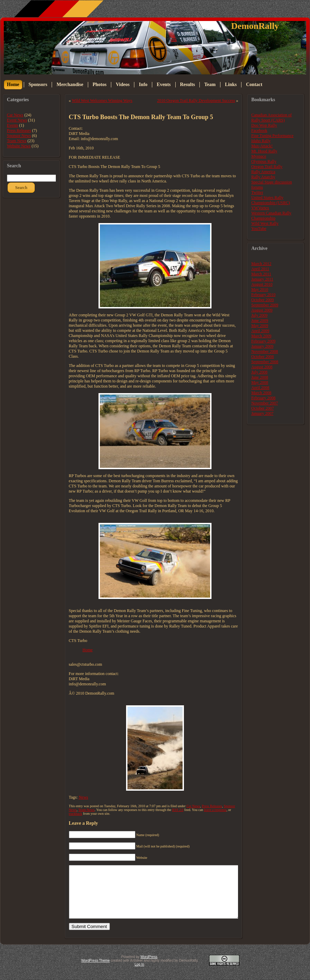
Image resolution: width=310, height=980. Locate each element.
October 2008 (262, 357)
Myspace (259, 156)
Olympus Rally (264, 161)
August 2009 (262, 310)
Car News (15, 115)
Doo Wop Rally (264, 125)
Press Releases (19, 130)
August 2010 (262, 284)
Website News (19, 146)
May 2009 (260, 326)
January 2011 (262, 279)
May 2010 (260, 289)
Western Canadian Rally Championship (271, 216)
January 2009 (262, 346)
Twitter (257, 192)
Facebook (259, 130)
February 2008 (263, 398)
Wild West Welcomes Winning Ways (102, 101)
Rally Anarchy (263, 177)
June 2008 (260, 377)
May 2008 (260, 382)
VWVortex (260, 208)
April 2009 (260, 331)
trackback (76, 814)
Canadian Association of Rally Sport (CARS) (271, 118)
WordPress (149, 967)
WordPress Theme (96, 971)
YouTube (259, 229)
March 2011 (261, 274)
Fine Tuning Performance (272, 136)
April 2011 (260, 269)
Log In (139, 975)
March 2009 (261, 336)
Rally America (263, 172)
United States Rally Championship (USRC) (270, 200)
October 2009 (262, 300)
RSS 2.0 (178, 810)
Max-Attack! (262, 146)
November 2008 (265, 351)
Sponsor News (19, 136)
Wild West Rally (265, 223)
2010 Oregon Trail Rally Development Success (196, 101)
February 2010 (263, 295)
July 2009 (259, 315)
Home (88, 650)
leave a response (215, 810)
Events (13, 125)
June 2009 (260, 320)
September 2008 (265, 362)
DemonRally (255, 26)
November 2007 (265, 403)
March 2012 (261, 264)
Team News (17, 141)
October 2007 (262, 408)
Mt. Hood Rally (264, 151)
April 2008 (260, 388)
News (83, 797)
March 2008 (261, 393)
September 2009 (265, 305)
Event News (17, 120)
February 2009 (263, 341)
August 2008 (262, 367)
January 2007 (262, 413)
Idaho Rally (261, 141)
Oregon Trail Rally (267, 167)
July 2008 (259, 372)
